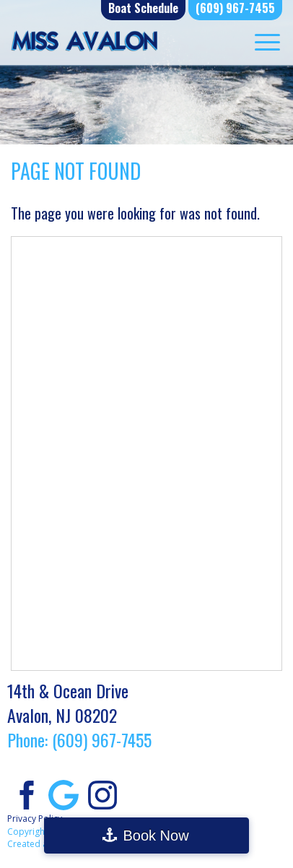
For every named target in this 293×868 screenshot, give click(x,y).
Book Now (156, 836)
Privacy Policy (35, 819)
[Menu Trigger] (267, 42)
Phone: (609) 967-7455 (79, 739)
